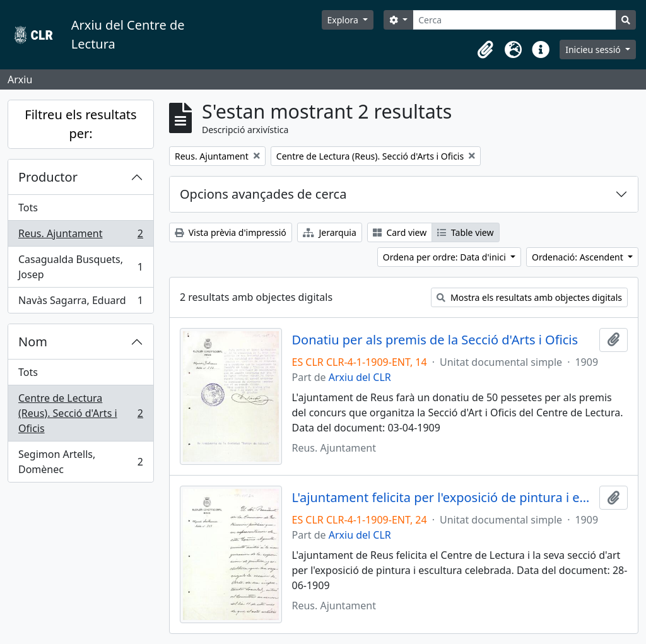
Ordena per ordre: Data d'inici (446, 257)
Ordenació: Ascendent (578, 257)
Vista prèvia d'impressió (231, 232)
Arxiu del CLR (360, 377)
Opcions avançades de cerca (263, 194)
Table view (465, 232)
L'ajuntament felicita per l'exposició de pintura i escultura (443, 498)
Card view (400, 232)
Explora (344, 20)
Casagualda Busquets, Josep (80, 267)
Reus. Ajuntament (80, 236)
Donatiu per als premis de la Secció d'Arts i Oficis (435, 340)
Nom (33, 342)
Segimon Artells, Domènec (80, 462)
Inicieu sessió (594, 50)
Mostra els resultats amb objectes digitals (529, 297)
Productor (48, 177)
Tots (28, 208)
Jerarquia (330, 232)
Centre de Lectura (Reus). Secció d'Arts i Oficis (80, 413)
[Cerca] (514, 20)
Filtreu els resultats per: (80, 124)
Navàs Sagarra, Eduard (80, 303)
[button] (485, 50)
